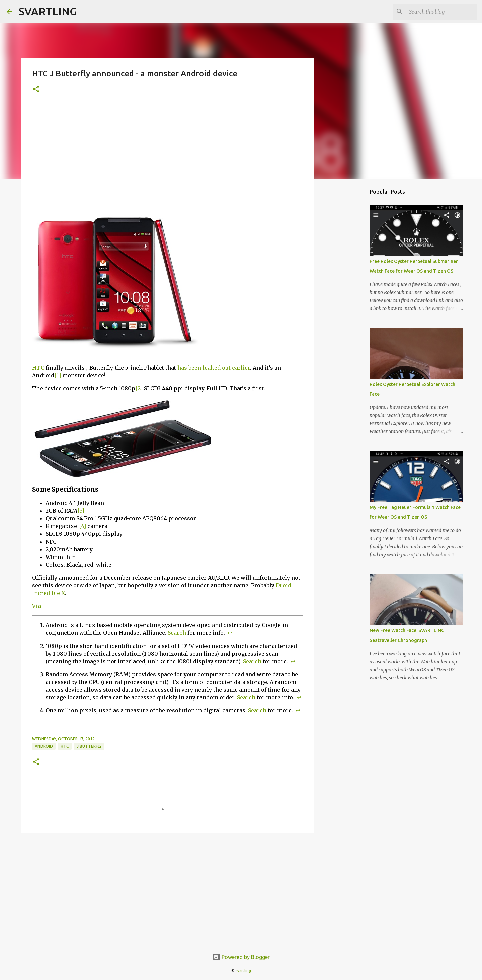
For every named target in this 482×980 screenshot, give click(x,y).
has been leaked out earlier (214, 368)
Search (177, 633)
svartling (243, 971)
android (44, 746)
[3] (81, 511)
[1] (58, 375)
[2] (139, 388)
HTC (38, 368)
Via (36, 606)
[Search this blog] (441, 12)
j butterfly (89, 746)
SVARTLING (48, 11)
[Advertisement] (168, 154)
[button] (36, 89)
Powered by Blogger (241, 957)
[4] (83, 526)
